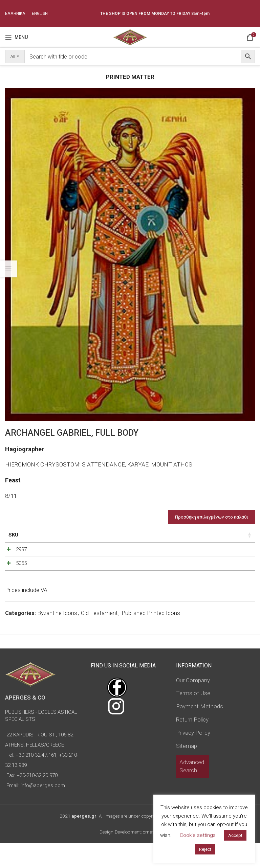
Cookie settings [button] (198, 835)
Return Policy (192, 745)
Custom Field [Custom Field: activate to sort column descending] (230, 539)
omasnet (152, 857)
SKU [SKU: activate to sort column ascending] (13, 535)
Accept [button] (235, 835)
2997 (14, 557)
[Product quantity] (185, 558)
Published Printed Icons (151, 638)
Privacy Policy (193, 758)
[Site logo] (130, 37)
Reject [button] (205, 849)
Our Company (193, 705)
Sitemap (187, 771)
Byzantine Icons (57, 638)
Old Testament (99, 638)
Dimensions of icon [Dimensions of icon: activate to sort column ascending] (73, 539)
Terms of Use (193, 718)
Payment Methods (200, 731)
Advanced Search (192, 791)
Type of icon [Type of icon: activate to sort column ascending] (118, 539)
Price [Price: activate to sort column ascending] (149, 535)
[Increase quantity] (196, 558)
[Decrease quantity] (173, 558)
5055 (14, 579)
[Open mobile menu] (16, 37)
